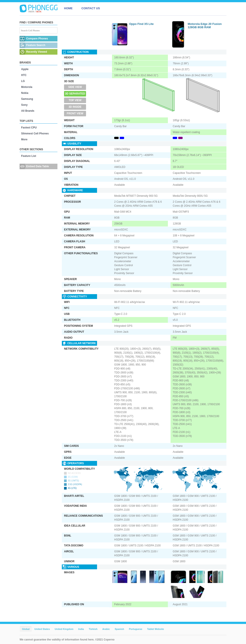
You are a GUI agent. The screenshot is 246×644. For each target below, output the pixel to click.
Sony (24, 105)
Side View (75, 87)
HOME (68, 8)
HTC (24, 75)
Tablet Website (155, 629)
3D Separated (75, 94)
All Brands (28, 111)
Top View (75, 100)
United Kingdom (64, 629)
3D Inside (75, 107)
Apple (25, 69)
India (81, 629)
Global (26, 629)
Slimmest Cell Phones (35, 134)
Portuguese (136, 629)
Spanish (119, 629)
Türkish (93, 629)
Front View (75, 113)
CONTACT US (91, 8)
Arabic (106, 629)
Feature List (29, 156)
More (24, 139)
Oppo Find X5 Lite (141, 24)
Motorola (27, 87)
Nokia (25, 93)
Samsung (27, 99)
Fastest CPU (29, 128)
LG (23, 81)
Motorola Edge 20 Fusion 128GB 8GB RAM (205, 26)
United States (42, 629)
